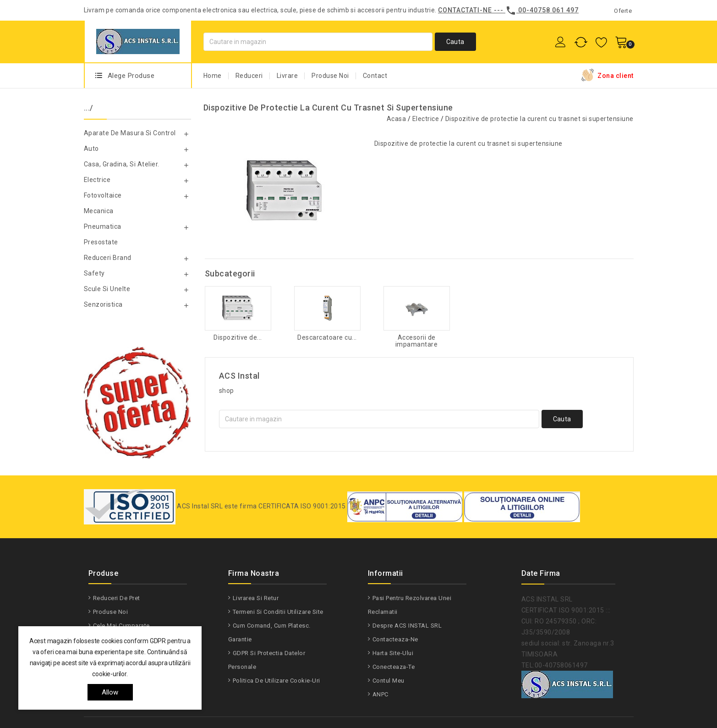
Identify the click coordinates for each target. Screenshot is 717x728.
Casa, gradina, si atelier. (122, 164)
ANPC (380, 694)
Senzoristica (103, 304)
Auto (91, 149)
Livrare (287, 76)
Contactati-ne (465, 10)
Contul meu (389, 681)
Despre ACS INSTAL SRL (407, 626)
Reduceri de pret (117, 598)
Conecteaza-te (394, 667)
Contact (375, 76)
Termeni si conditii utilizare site (278, 612)
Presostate (101, 242)
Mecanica (99, 211)
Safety (94, 273)
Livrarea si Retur (256, 598)
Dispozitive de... (238, 338)
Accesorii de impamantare (417, 341)
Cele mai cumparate (121, 626)
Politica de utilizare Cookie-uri (276, 681)
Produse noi (111, 612)
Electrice (97, 180)
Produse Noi (330, 76)
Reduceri (249, 76)
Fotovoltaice (103, 195)
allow (110, 692)
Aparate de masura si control (130, 133)
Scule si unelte (107, 289)
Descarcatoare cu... (327, 338)
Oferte (623, 11)
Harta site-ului (393, 653)
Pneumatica (103, 226)
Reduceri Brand (108, 258)
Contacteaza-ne (395, 639)
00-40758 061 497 (548, 10)
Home (213, 76)
